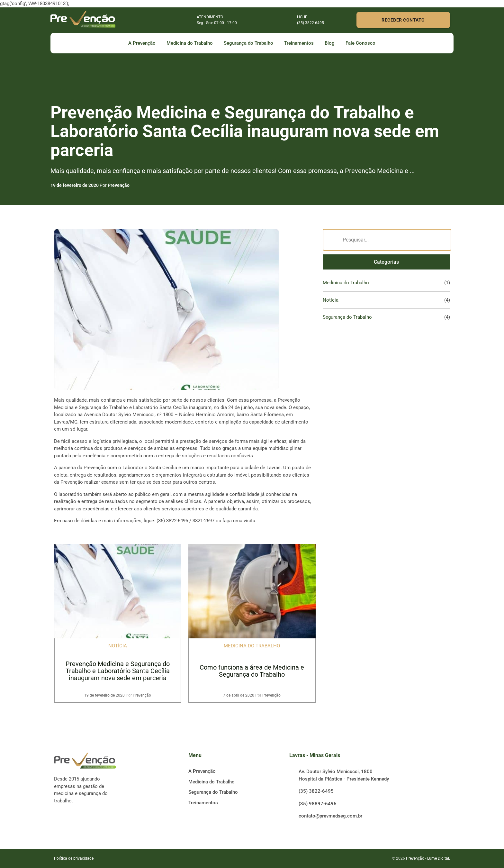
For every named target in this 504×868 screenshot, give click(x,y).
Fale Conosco (360, 43)
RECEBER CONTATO (403, 20)
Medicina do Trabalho (190, 43)
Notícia (331, 300)
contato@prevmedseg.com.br (330, 816)
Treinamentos (299, 43)
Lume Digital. (439, 858)
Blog (330, 43)
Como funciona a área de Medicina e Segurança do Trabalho (252, 671)
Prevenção (119, 185)
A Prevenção (142, 43)
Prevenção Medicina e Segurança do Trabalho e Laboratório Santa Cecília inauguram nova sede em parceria (118, 671)
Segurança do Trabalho (248, 43)
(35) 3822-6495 (316, 791)
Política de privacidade (74, 858)
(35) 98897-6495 (318, 804)
